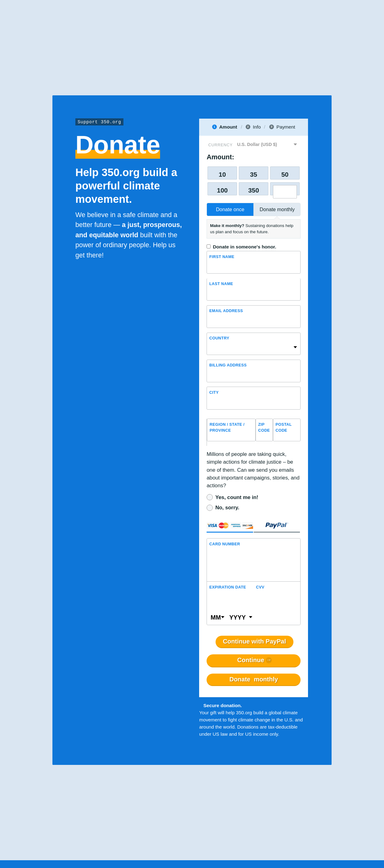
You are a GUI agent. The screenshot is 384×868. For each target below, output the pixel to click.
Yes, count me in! (237, 497)
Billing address (228, 365)
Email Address (226, 311)
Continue (251, 660)
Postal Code (284, 427)
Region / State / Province (227, 427)
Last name (221, 284)
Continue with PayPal (255, 642)
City (214, 393)
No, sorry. (227, 508)
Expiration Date (228, 587)
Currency (221, 145)
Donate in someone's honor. (244, 247)
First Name (222, 257)
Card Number (225, 544)
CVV (260, 587)
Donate (254, 679)
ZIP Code (264, 427)
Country (219, 338)
